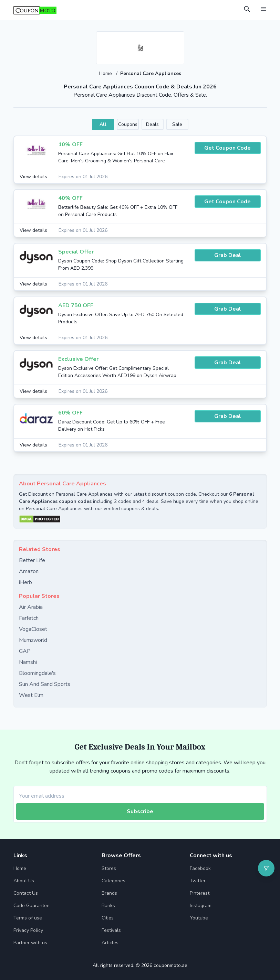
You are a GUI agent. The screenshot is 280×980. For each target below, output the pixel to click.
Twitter (198, 881)
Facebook (200, 868)
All (103, 124)
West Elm (31, 695)
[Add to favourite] (178, 37)
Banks (108, 906)
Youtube (199, 918)
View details (33, 177)
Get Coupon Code (227, 148)
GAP (25, 651)
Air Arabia (31, 607)
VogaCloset (33, 629)
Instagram (201, 906)
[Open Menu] (263, 9)
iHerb (25, 582)
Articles (110, 943)
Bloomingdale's (37, 673)
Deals (152, 124)
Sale (177, 124)
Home (106, 73)
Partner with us (30, 943)
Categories (113, 881)
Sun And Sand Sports (45, 684)
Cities (108, 918)
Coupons (128, 124)
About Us (24, 881)
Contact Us (26, 893)
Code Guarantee (32, 906)
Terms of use (28, 918)
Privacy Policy (28, 930)
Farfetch (29, 618)
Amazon (29, 571)
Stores (109, 868)
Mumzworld (33, 640)
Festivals (111, 930)
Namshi (28, 662)
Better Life (32, 560)
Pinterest (200, 893)
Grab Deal (228, 255)
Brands (109, 893)
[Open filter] (266, 868)
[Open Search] (247, 9)
